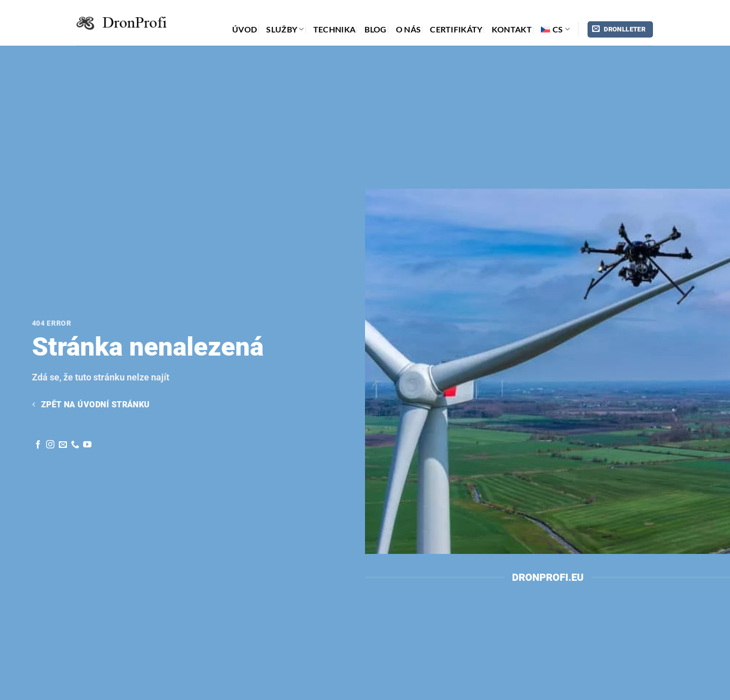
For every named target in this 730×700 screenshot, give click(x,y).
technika (335, 29)
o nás (409, 29)
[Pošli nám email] (63, 445)
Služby (285, 29)
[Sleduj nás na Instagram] (50, 445)
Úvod (245, 29)
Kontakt (512, 29)
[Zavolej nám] (75, 445)
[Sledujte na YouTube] (87, 445)
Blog (375, 29)
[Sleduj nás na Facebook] (38, 445)
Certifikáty (456, 29)
